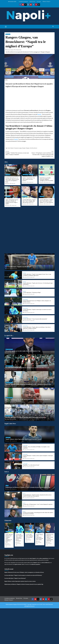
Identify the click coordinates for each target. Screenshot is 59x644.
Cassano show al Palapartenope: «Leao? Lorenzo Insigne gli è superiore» (38, 504)
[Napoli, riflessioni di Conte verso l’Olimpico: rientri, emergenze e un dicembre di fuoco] (13, 301)
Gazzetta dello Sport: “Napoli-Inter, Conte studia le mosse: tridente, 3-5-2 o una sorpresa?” (46, 201)
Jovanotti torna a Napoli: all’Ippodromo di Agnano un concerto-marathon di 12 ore (27, 368)
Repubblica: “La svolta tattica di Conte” (31, 465)
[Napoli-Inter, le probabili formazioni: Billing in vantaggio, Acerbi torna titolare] (47, 170)
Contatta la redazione (23, 2)
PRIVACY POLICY (46, 2)
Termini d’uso (32, 2)
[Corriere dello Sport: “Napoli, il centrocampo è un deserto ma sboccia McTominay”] (13, 310)
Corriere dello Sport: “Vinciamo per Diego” (32, 293)
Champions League (18, 148)
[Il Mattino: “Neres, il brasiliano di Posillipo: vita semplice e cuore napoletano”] (13, 448)
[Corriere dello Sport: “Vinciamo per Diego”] (13, 293)
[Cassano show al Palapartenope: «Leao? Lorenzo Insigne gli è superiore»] (13, 504)
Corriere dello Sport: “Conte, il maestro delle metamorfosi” (35, 319)
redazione (8, 184)
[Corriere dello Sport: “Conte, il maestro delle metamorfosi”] (13, 319)
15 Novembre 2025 (14, 369)
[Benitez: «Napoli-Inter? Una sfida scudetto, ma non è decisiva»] (29, 170)
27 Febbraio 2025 (14, 205)
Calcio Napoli (11, 148)
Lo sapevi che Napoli (9, 349)
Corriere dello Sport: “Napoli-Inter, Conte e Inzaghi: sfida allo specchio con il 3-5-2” (29, 201)
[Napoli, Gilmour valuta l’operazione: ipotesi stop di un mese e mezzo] (29, 434)
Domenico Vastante (10, 50)
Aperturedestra (25, 175)
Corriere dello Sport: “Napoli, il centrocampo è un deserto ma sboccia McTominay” (23, 575)
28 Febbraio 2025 (31, 182)
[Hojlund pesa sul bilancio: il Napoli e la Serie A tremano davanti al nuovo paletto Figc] (29, 482)
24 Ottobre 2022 (18, 50)
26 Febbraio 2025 (48, 204)
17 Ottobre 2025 (13, 403)
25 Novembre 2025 (31, 294)
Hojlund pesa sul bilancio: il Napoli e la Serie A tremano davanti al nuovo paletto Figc (28, 487)
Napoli (39, 114)
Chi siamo (39, 2)
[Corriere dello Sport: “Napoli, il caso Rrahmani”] (29, 262)
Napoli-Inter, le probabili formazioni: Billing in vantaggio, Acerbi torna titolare (46, 179)
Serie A (7, 486)
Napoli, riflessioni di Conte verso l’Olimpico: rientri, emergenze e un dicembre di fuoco (24, 572)
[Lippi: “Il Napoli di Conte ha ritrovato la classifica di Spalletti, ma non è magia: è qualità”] (12, 192)
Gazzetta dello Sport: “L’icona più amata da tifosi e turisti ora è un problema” (26, 418)
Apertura (7, 265)
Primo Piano (8, 34)
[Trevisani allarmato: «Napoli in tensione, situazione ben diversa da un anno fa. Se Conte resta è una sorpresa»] (13, 496)
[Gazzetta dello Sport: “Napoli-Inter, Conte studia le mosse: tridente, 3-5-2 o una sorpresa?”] (47, 192)
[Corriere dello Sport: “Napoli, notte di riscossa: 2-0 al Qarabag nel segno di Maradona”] (13, 284)
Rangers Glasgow (26, 148)
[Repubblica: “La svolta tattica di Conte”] (13, 465)
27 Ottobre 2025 (13, 386)
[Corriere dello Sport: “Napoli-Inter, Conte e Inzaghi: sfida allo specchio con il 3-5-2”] (29, 192)
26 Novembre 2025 (31, 286)
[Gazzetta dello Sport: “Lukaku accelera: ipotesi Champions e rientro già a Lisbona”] (13, 456)
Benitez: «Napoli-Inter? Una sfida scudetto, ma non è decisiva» (29, 179)
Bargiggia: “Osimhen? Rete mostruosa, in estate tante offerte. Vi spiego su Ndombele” (17, 153)
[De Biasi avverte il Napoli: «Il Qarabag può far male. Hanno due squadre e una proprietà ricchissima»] (13, 513)
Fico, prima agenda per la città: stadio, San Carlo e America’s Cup (23, 351)
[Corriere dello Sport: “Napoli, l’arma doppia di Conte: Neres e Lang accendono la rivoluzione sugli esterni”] (13, 275)
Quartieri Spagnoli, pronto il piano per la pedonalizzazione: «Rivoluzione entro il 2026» (28, 384)
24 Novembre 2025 (31, 515)
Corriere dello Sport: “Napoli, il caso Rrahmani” (18, 267)
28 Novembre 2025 (14, 268)
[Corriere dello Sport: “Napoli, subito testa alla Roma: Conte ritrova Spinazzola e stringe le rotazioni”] (13, 328)
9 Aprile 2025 (13, 184)
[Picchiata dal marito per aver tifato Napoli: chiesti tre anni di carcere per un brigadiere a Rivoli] (12, 170)
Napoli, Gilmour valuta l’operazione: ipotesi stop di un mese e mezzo (23, 439)
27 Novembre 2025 (31, 277)
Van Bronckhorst (34, 148)
